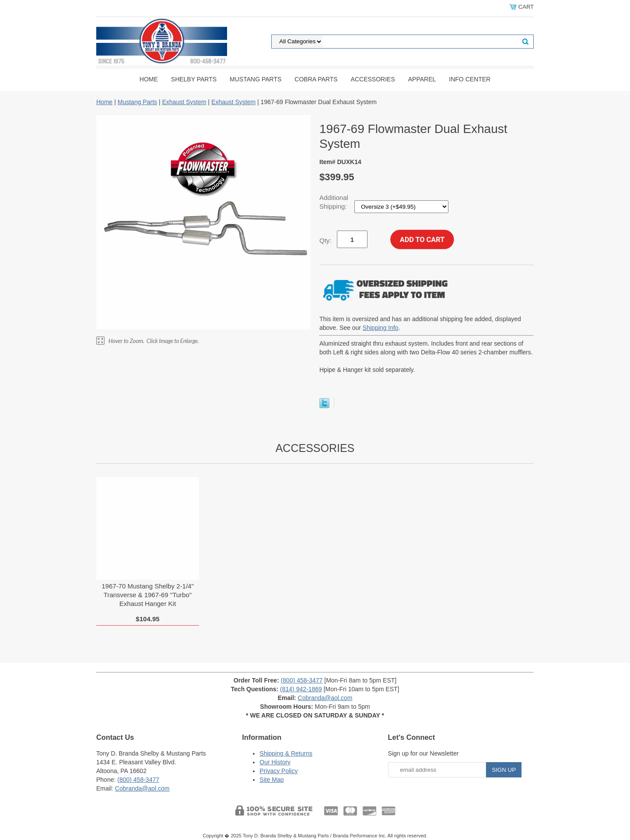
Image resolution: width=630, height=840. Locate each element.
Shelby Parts (194, 79)
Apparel (422, 79)
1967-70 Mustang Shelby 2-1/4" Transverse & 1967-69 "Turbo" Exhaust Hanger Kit (147, 595)
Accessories (373, 79)
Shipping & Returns (286, 753)
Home (149, 79)
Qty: (325, 240)
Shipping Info (381, 328)
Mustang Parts (255, 79)
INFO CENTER (470, 79)
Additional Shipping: (334, 202)
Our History (275, 762)
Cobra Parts (316, 79)
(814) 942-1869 (301, 689)
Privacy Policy (278, 771)
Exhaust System (184, 102)
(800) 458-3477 (302, 680)
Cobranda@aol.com (325, 698)
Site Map (271, 780)
